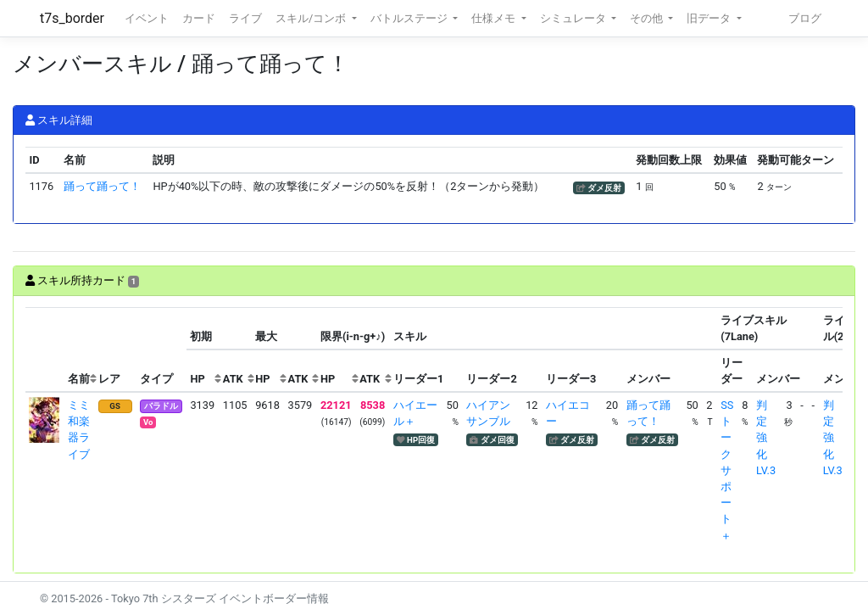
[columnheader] (45, 350)
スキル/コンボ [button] (312, 18)
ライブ (245, 18)
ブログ (805, 18)
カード (199, 18)
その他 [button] (648, 18)
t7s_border (72, 18)
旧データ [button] (710, 18)
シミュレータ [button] (574, 18)
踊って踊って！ (102, 186)
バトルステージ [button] (410, 18)
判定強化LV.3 (766, 438)
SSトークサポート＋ (727, 470)
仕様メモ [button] (495, 18)
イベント (147, 18)
